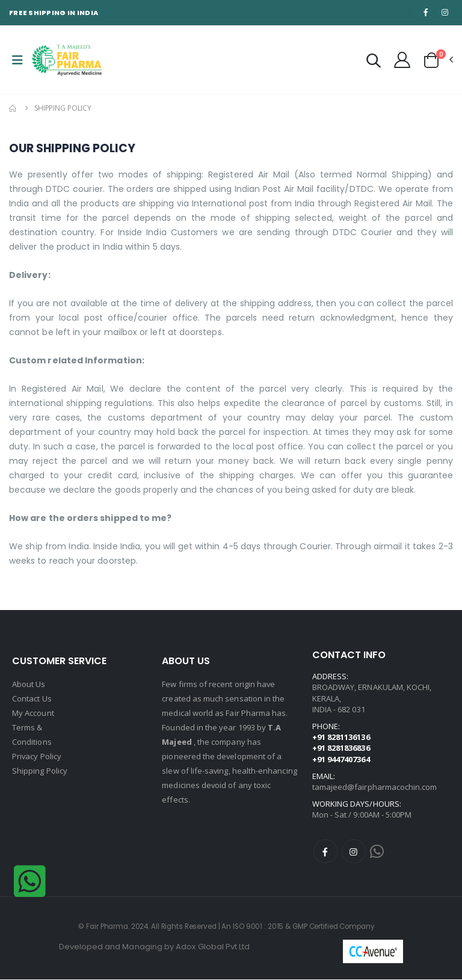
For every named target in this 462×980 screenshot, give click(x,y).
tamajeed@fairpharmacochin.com (375, 787)
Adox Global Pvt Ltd (213, 947)
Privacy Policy (37, 756)
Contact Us (32, 698)
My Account (33, 713)
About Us (29, 684)
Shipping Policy (40, 771)
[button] (374, 62)
